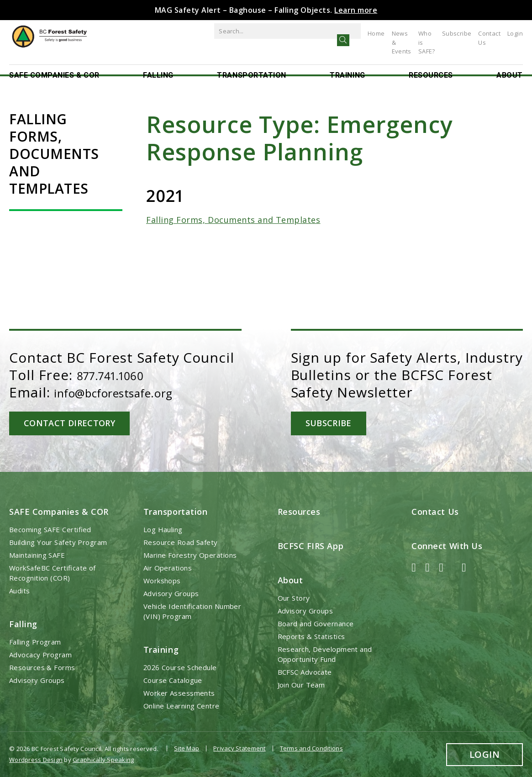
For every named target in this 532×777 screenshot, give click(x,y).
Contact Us (485, 33)
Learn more (356, 10)
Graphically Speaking (103, 757)
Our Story (294, 597)
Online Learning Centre (182, 705)
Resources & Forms (42, 667)
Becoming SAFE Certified (50, 529)
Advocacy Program (40, 654)
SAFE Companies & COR (54, 66)
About (510, 66)
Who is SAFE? (407, 33)
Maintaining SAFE (37, 554)
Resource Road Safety (181, 541)
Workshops (162, 580)
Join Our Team (301, 684)
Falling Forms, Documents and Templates (233, 220)
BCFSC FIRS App (311, 545)
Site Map (187, 748)
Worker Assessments (179, 692)
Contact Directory (74, 423)
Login (515, 33)
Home (322, 33)
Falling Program (35, 641)
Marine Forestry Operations (190, 554)
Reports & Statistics (311, 636)
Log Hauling (163, 529)
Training (347, 66)
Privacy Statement (239, 748)
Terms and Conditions (311, 748)
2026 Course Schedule (180, 667)
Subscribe (448, 33)
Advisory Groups (37, 680)
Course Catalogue (173, 680)
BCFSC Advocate (305, 671)
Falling (158, 66)
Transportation (252, 66)
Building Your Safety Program (58, 541)
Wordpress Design (36, 757)
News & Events (359, 33)
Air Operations (168, 567)
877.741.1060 (118, 375)
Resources (431, 66)
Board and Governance (316, 623)
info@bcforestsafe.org (131, 392)
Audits (20, 590)
